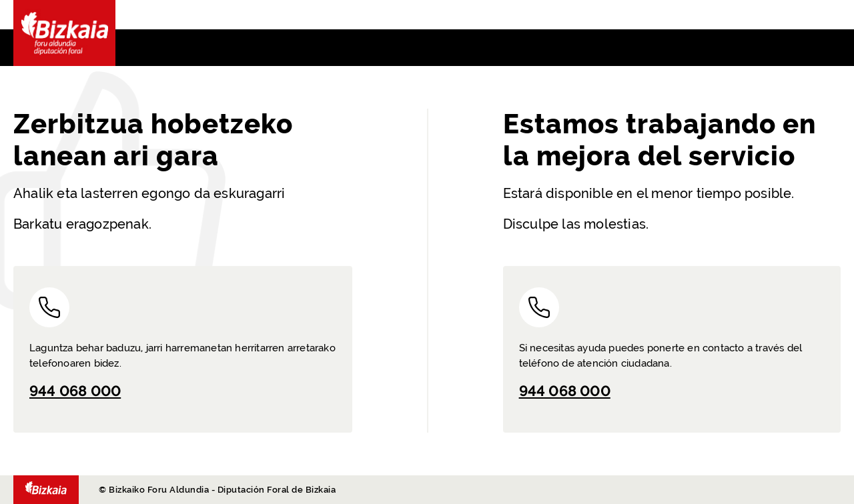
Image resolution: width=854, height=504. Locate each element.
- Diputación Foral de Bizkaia (46, 490)
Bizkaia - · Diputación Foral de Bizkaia (64, 33)
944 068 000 (75, 391)
